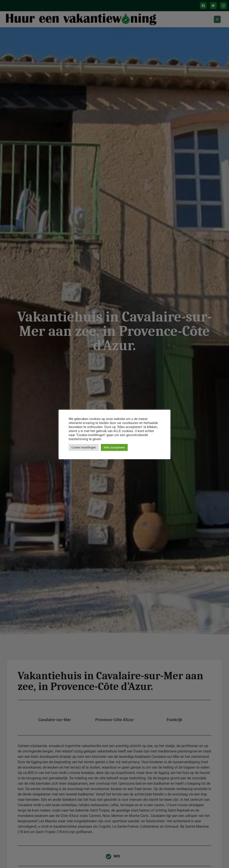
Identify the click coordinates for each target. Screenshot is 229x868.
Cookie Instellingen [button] (84, 447)
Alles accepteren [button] (114, 447)
